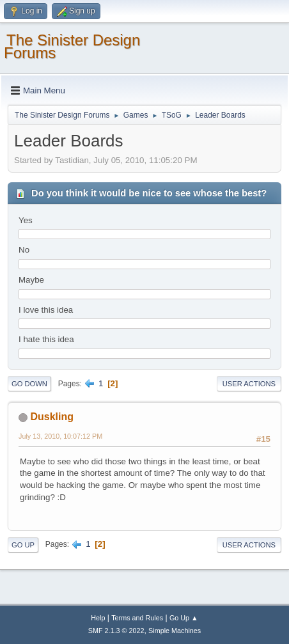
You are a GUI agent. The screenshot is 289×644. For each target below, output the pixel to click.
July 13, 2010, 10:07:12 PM (60, 436)
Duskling (52, 417)
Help (98, 618)
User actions (249, 384)
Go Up (23, 545)
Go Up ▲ (184, 618)
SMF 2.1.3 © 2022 (116, 631)
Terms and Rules (137, 618)
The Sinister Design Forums (72, 46)
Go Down (29, 384)
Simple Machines (175, 631)
